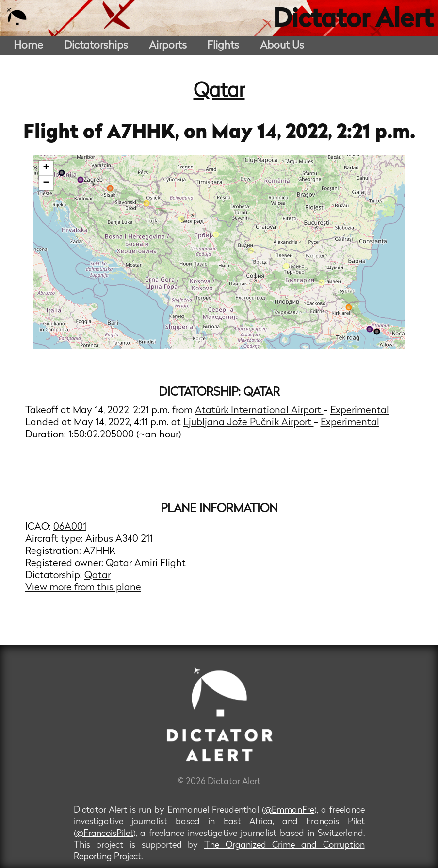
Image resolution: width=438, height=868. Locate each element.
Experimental (360, 411)
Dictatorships (96, 46)
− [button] (46, 183)
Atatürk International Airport (259, 411)
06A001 (70, 527)
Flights (223, 46)
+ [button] (46, 168)
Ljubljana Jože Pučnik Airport (249, 423)
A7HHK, (145, 133)
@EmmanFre (289, 810)
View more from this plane (83, 588)
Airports (168, 46)
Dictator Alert (353, 20)
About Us (282, 46)
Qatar (219, 92)
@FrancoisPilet (105, 834)
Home (28, 46)
